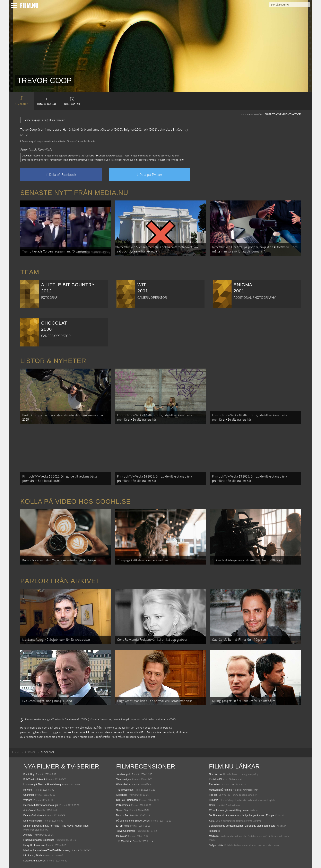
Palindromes (123, 805)
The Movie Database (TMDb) (118, 728)
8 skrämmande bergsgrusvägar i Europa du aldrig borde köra (242, 826)
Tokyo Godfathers (126, 831)
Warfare (28, 800)
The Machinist (124, 841)
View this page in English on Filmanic (43, 120)
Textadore (214, 831)
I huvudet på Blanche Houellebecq (42, 784)
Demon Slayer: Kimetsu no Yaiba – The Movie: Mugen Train (56, 826)
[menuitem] (16, 753)
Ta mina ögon (123, 779)
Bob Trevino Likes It (34, 779)
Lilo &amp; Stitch (33, 856)
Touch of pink (123, 774)
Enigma (129, 130)
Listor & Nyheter (53, 361)
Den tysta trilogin (32, 821)
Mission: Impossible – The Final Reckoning (47, 850)
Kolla (212, 821)
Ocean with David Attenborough (41, 805)
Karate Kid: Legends (34, 861)
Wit (146, 130)
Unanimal (29, 795)
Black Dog (29, 774)
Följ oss (213, 795)
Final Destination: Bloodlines (39, 840)
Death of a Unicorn (34, 815)
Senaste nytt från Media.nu (74, 193)
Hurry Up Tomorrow (34, 845)
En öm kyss (122, 826)
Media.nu (214, 836)
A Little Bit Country (176, 130)
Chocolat (107, 130)
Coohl (212, 805)
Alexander (122, 795)
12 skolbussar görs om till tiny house (229, 810)
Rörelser (28, 790)
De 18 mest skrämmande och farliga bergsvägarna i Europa (242, 815)
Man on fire (122, 815)
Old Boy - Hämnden (127, 800)
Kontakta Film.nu (218, 779)
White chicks (123, 784)
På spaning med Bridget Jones (133, 821)
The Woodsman (125, 790)
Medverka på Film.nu (220, 790)
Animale (28, 835)
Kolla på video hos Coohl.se (76, 501)
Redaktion (215, 784)
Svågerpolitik (216, 845)
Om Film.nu (215, 774)
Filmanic (214, 800)
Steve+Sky (122, 810)
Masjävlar (121, 836)
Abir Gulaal (29, 810)
